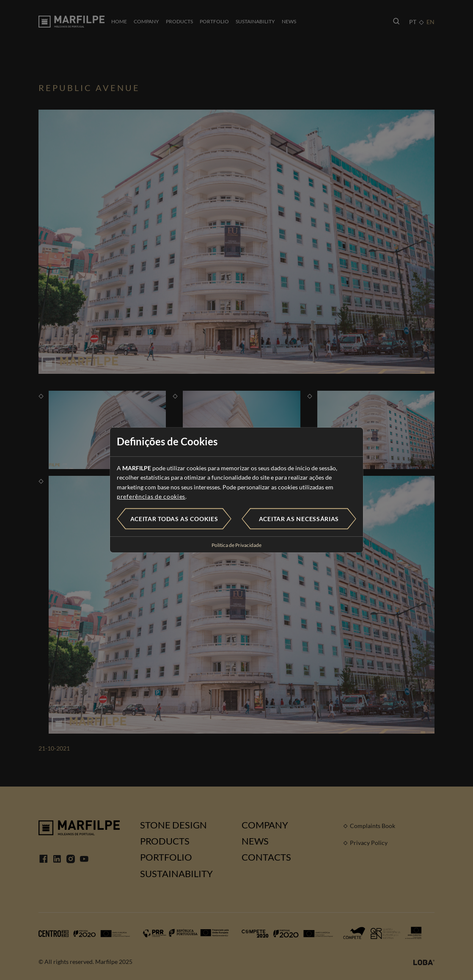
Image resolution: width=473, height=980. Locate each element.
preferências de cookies (151, 496)
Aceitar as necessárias (299, 519)
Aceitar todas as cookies (174, 519)
